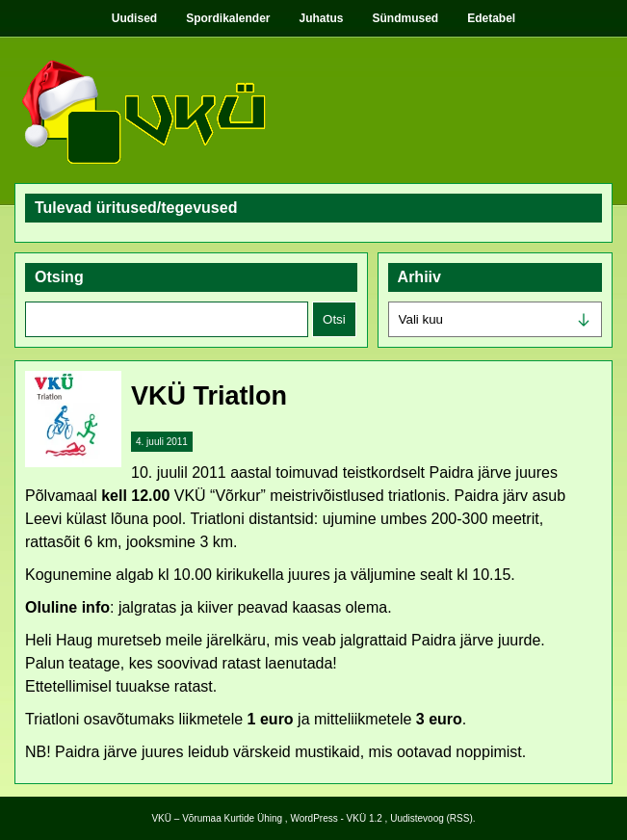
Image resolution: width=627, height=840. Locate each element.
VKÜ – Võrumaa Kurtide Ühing (217, 818)
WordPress (313, 818)
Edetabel (491, 18)
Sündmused (406, 18)
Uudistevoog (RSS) (431, 818)
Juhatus (322, 18)
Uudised (134, 18)
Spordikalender (228, 18)
